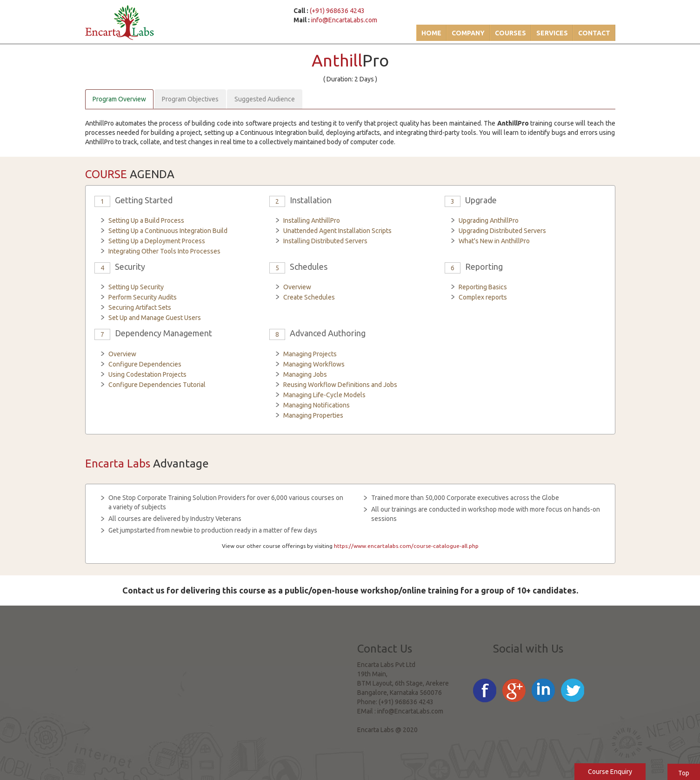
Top (684, 773)
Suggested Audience (265, 99)
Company (468, 33)
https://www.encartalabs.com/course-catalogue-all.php (406, 546)
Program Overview (119, 99)
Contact (594, 33)
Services (552, 33)
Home (431, 33)
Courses (510, 33)
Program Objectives (190, 99)
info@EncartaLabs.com (344, 20)
